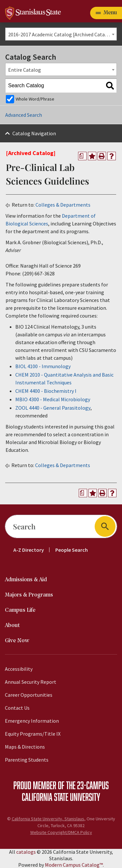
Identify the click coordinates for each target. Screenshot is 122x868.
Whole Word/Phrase (35, 99)
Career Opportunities (29, 695)
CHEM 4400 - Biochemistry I (46, 391)
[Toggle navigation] (106, 13)
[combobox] (61, 34)
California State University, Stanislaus (48, 819)
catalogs (26, 852)
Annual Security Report (31, 682)
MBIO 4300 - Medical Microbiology (53, 399)
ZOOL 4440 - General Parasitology (53, 408)
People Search (72, 550)
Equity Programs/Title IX (33, 734)
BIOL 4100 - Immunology (43, 366)
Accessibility (19, 669)
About (12, 626)
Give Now (17, 641)
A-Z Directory (29, 550)
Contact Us (17, 708)
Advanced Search (24, 115)
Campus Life (20, 610)
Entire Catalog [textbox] (25, 70)
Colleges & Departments (63, 205)
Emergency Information (32, 721)
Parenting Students (27, 760)
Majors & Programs (29, 595)
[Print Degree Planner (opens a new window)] (82, 156)
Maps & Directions (25, 747)
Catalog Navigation (34, 133)
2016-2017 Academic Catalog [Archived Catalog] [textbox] (61, 34)
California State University (61, 797)
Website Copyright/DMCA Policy (61, 832)
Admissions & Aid (26, 580)
